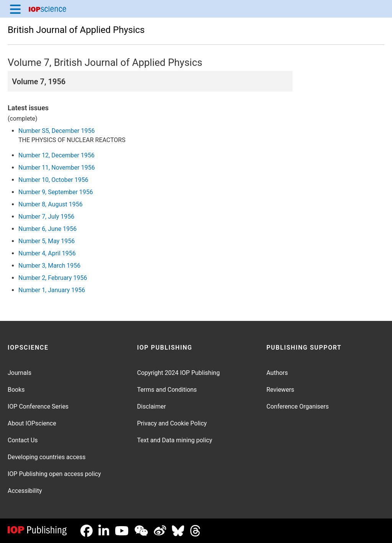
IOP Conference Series (38, 406)
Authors (277, 373)
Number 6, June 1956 (47, 229)
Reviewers (280, 390)
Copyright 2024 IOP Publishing (178, 373)
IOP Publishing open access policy (54, 474)
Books (16, 390)
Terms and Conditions (167, 390)
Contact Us (23, 440)
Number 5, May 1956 (47, 241)
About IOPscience (32, 423)
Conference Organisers (298, 406)
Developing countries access (47, 457)
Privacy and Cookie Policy (172, 423)
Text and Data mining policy (175, 440)
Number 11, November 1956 (57, 168)
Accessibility (25, 491)
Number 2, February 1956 (53, 278)
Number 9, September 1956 (56, 192)
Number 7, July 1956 (46, 217)
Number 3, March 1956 (49, 266)
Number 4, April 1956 (47, 253)
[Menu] (15, 9)
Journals (20, 373)
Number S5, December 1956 (56, 131)
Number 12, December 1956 (56, 155)
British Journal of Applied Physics (76, 30)
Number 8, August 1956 (51, 204)
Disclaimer (151, 406)
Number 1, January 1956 (52, 290)
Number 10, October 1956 (53, 180)
